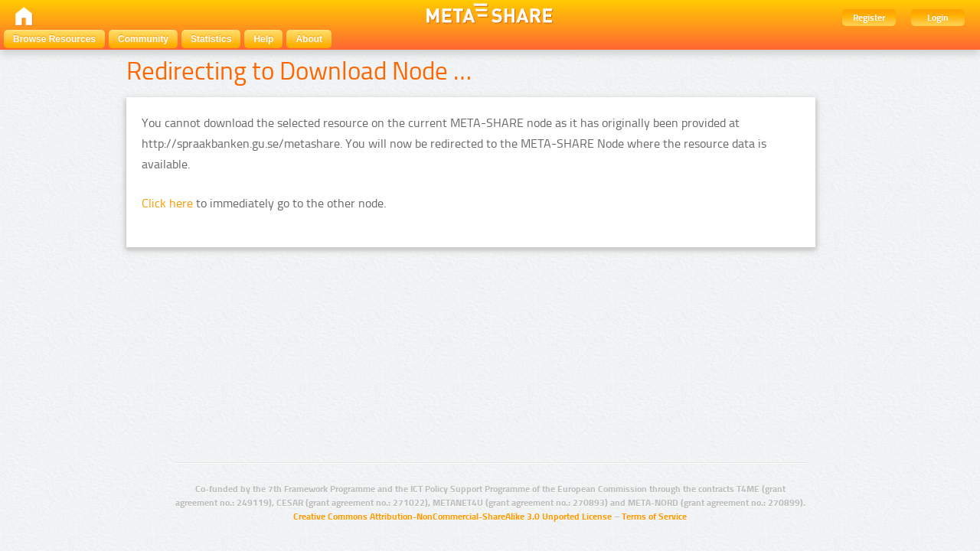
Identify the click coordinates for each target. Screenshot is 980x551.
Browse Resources (54, 39)
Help (263, 39)
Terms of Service (654, 517)
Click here (167, 203)
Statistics (211, 39)
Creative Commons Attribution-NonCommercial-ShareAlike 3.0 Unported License (452, 517)
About (309, 39)
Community (143, 39)
